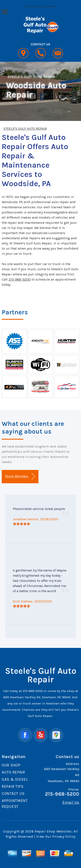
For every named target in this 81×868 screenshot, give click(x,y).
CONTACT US (13, 794)
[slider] (21, 524)
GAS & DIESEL (15, 779)
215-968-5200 (20, 279)
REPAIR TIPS (13, 786)
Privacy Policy (64, 836)
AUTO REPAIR (13, 772)
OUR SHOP (11, 765)
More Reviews (20, 476)
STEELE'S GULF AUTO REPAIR (31, 77)
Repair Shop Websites (53, 831)
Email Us (71, 802)
